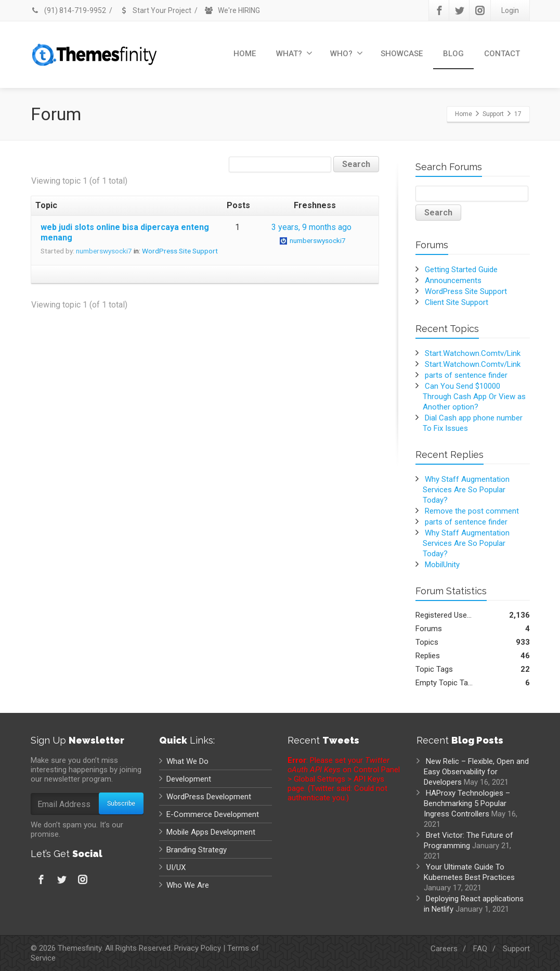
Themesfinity (80, 948)
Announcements (453, 280)
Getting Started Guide (461, 270)
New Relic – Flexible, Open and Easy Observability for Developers (476, 772)
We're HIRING (232, 10)
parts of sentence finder (466, 375)
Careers (444, 949)
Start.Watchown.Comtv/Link (473, 353)
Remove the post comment (472, 511)
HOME (245, 54)
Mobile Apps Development (211, 832)
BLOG (453, 54)
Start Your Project (155, 10)
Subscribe (121, 803)
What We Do (187, 761)
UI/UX (176, 867)
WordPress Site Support (180, 251)
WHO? (347, 53)
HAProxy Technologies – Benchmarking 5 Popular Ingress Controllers (467, 803)
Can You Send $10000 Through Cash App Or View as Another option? (474, 397)
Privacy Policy (198, 948)
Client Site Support (457, 302)
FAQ (480, 949)
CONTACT (502, 54)
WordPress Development (209, 797)
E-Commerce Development (213, 814)
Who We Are (188, 885)
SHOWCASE (402, 54)
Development (189, 779)
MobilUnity (442, 565)
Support (516, 949)
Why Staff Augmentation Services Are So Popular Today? (466, 490)
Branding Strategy (197, 850)
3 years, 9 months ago (311, 227)
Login (510, 10)
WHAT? (294, 53)
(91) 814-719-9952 (68, 10)
